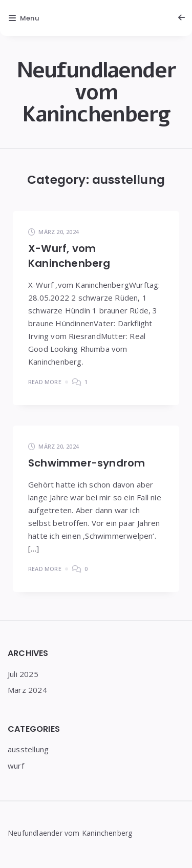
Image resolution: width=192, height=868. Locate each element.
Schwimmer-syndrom (87, 463)
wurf (16, 766)
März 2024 (27, 690)
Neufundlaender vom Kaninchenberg (96, 92)
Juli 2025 (23, 674)
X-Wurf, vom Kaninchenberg (69, 256)
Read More (45, 382)
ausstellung (28, 749)
